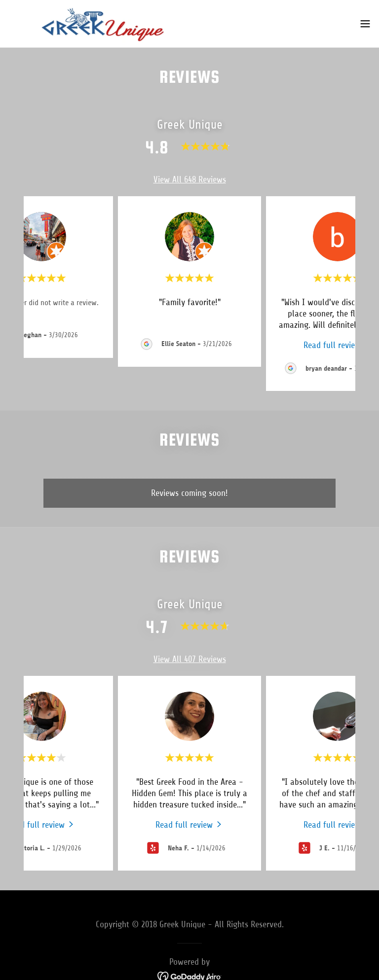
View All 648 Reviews (190, 179)
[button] (365, 24)
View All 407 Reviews (190, 659)
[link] (103, 24)
